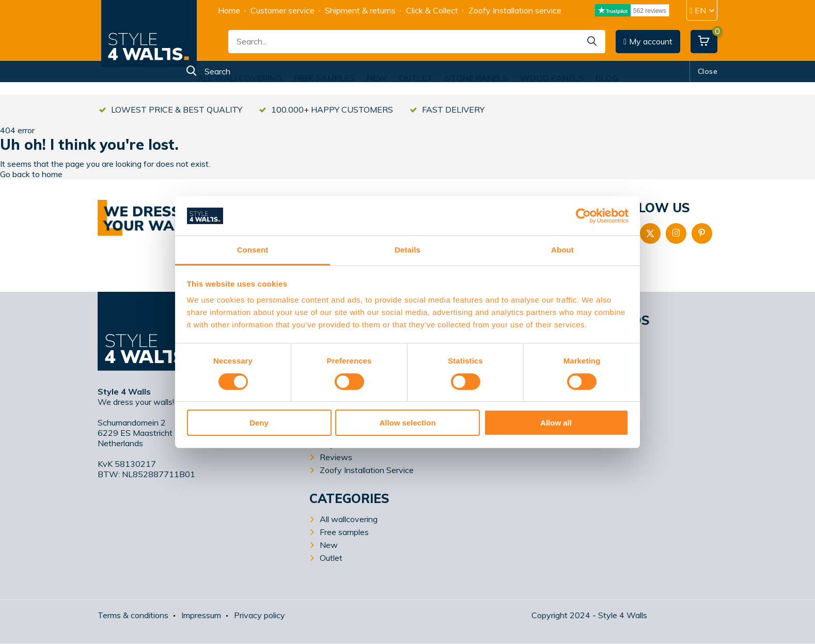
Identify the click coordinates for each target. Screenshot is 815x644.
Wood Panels (552, 78)
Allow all (556, 423)
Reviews (336, 457)
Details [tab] (407, 250)
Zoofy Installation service (515, 10)
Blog (607, 78)
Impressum (201, 615)
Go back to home (31, 174)
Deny (259, 423)
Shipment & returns (360, 10)
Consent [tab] (253, 250)
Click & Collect (432, 10)
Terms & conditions (133, 615)
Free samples (324, 78)
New (377, 78)
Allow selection (407, 423)
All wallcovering (240, 78)
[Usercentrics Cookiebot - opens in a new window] (583, 216)
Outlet (416, 78)
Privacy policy (260, 615)
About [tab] (562, 250)
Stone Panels (476, 78)
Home (229, 10)
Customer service (283, 10)
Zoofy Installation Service (367, 470)
